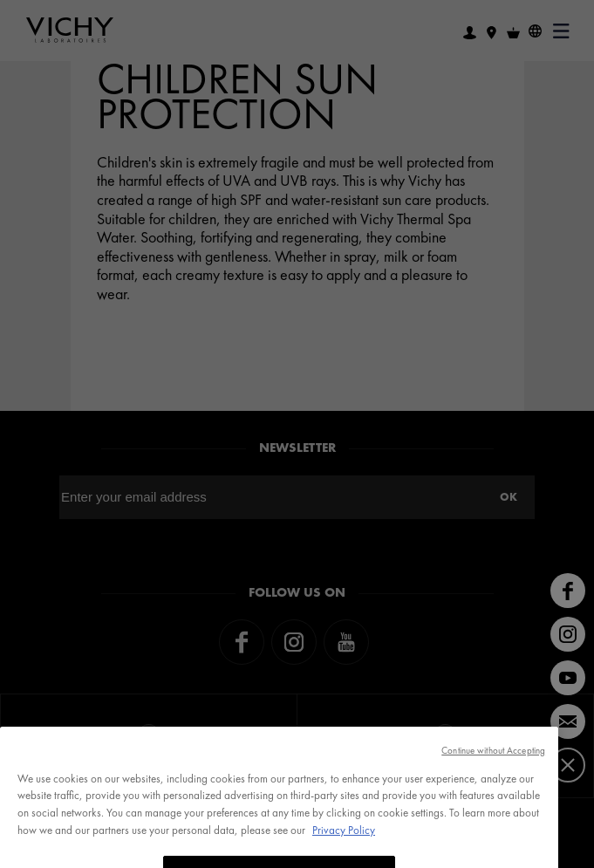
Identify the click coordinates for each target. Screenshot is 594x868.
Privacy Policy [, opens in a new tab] (344, 847)
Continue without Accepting (493, 768)
